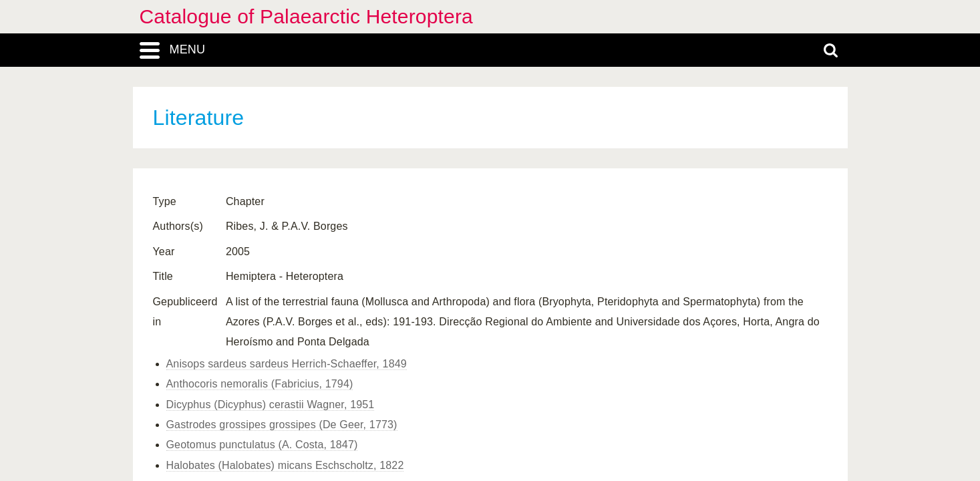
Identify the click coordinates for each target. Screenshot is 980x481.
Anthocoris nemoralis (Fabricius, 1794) (260, 384)
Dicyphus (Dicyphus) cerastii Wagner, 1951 (271, 405)
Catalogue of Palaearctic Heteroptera (306, 16)
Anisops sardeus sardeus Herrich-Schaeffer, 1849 (287, 364)
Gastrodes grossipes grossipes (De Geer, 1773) (282, 425)
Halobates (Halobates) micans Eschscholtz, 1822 (285, 465)
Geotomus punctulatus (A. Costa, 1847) (262, 445)
